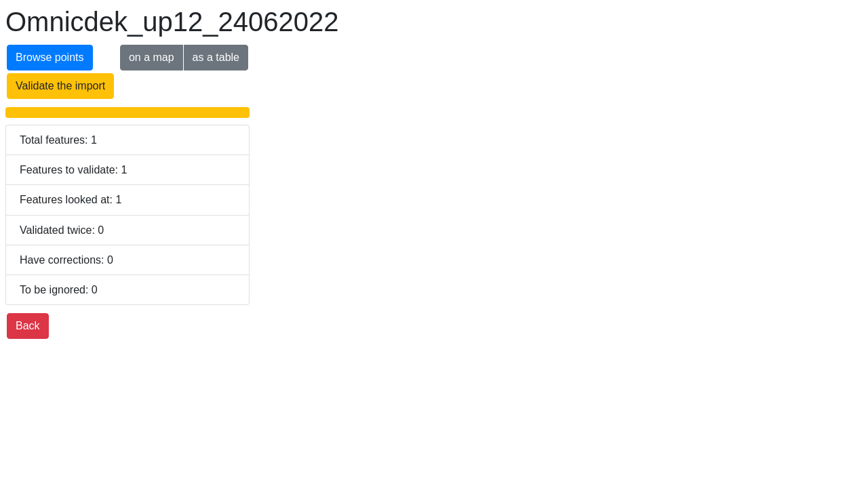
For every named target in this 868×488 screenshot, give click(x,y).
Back (28, 326)
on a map (152, 57)
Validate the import (60, 86)
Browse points (50, 57)
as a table (216, 57)
